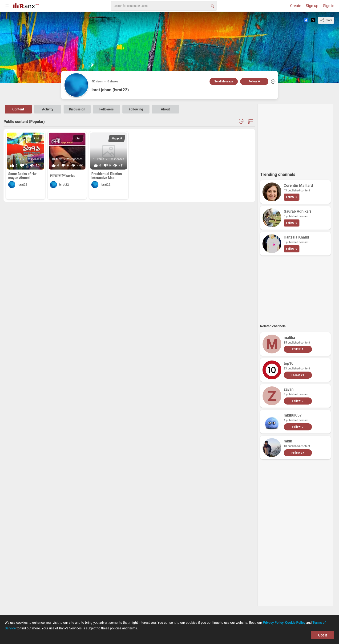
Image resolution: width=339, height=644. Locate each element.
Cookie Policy (295, 623)
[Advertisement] (295, 136)
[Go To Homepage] (26, 5)
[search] (164, 6)
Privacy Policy (273, 623)
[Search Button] (212, 6)
